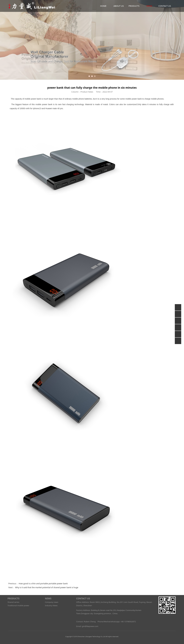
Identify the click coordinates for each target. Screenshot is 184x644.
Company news (50, 602)
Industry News (49, 605)
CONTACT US (165, 6)
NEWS (149, 6)
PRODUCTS (134, 6)
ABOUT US (119, 6)
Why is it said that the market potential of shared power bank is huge (47, 587)
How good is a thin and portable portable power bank (43, 583)
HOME (103, 6)
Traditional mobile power (17, 605)
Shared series (12, 602)
